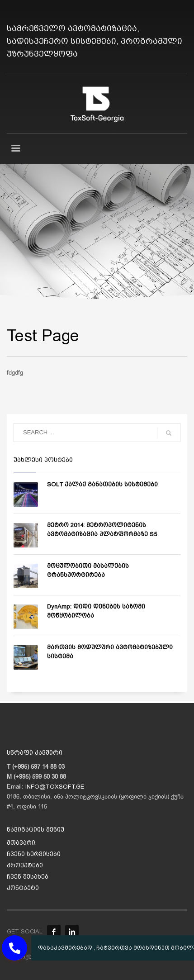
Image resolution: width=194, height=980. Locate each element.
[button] (14, 948)
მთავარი (21, 843)
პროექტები (25, 865)
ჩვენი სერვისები (34, 854)
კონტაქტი (23, 888)
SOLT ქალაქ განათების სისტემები (102, 484)
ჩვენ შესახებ (28, 877)
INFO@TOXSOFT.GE (55, 787)
